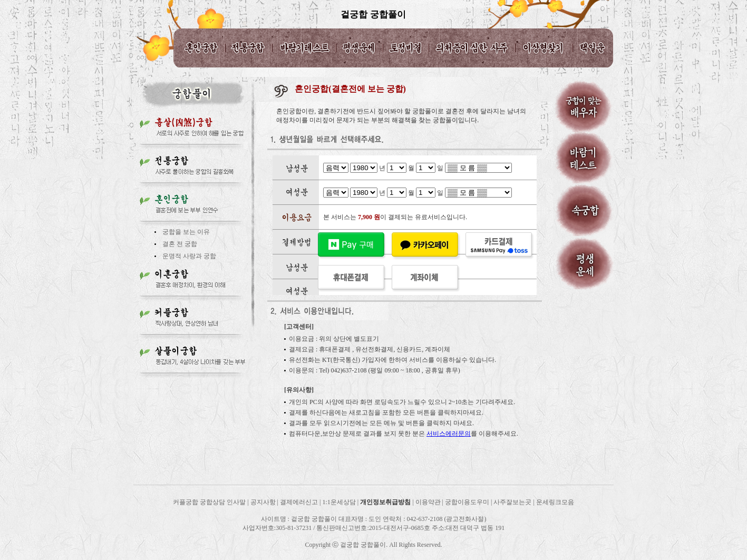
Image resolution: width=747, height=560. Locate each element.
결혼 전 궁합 (180, 244)
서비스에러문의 (449, 434)
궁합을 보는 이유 (186, 232)
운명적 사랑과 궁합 (189, 256)
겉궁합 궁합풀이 (373, 14)
